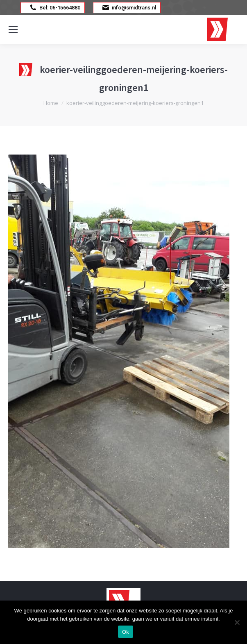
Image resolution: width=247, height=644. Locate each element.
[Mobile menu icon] (13, 30)
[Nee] (237, 622)
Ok (126, 632)
